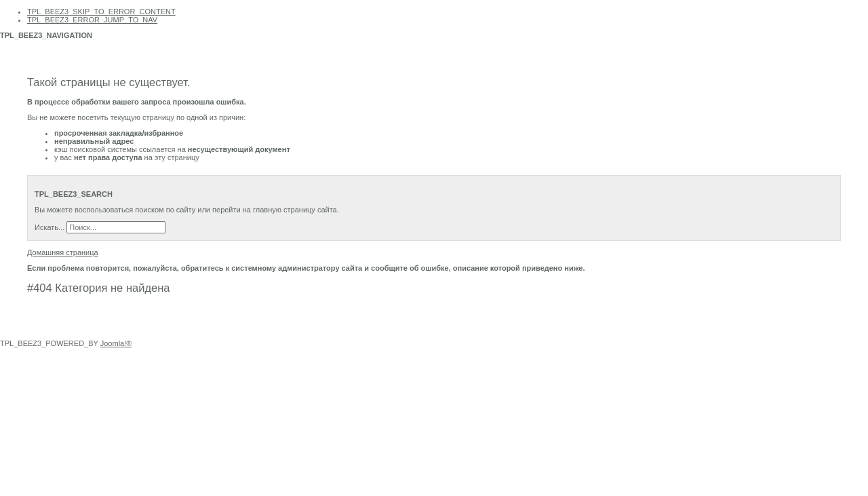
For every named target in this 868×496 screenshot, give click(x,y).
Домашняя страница (63, 252)
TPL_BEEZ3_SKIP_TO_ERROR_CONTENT (101, 12)
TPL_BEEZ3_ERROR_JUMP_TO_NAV (92, 20)
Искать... (50, 227)
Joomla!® (116, 343)
